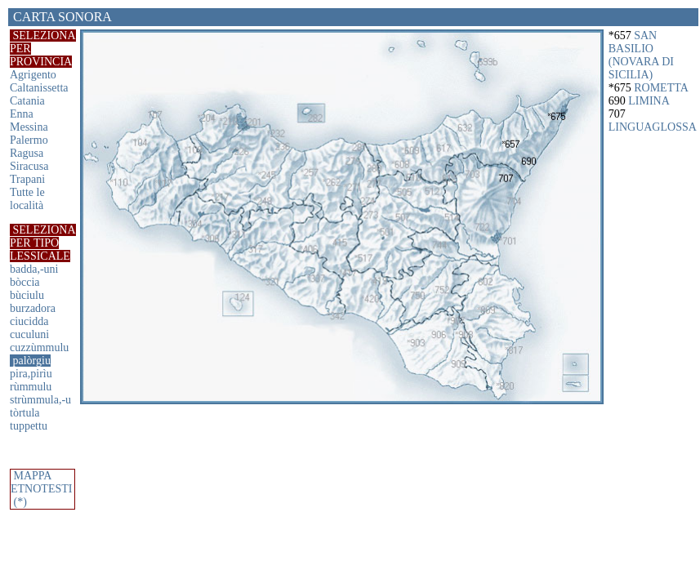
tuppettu (29, 426)
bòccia (25, 282)
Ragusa (27, 153)
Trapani (27, 179)
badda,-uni (34, 269)
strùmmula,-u (40, 400)
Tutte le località (27, 199)
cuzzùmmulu (39, 347)
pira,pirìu (31, 374)
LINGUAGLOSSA (653, 127)
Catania (27, 101)
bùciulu (27, 295)
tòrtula (25, 413)
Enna (22, 114)
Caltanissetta (39, 88)
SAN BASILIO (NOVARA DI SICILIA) (641, 55)
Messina (29, 127)
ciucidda (29, 321)
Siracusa (29, 166)
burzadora (33, 308)
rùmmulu (31, 387)
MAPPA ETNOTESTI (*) (41, 489)
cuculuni (29, 334)
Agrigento (33, 75)
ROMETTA (661, 88)
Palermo (29, 140)
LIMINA (649, 101)
